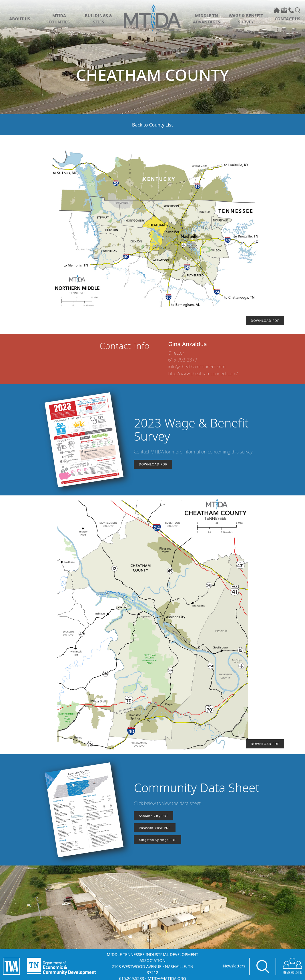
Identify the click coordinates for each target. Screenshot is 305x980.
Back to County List (152, 125)
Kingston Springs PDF (157, 840)
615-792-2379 (183, 360)
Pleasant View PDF (155, 828)
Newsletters (234, 966)
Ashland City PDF (153, 816)
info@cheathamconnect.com (197, 367)
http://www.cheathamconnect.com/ (203, 373)
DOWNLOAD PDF (265, 321)
